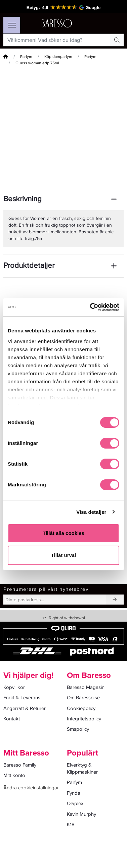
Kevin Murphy (81, 814)
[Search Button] (117, 40)
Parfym (26, 57)
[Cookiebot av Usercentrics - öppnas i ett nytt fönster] (91, 307)
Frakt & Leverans (22, 698)
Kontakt (12, 719)
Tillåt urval (64, 555)
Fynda (74, 793)
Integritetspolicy (84, 719)
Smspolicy (78, 729)
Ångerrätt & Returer (25, 708)
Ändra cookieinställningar (31, 788)
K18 (71, 824)
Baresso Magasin (86, 687)
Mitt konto (14, 775)
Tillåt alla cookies (63, 533)
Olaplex (75, 803)
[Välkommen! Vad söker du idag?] (57, 40)
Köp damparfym (58, 57)
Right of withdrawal (64, 618)
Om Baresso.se (83, 698)
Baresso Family (20, 765)
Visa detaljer (91, 512)
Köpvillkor (14, 687)
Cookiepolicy (81, 708)
